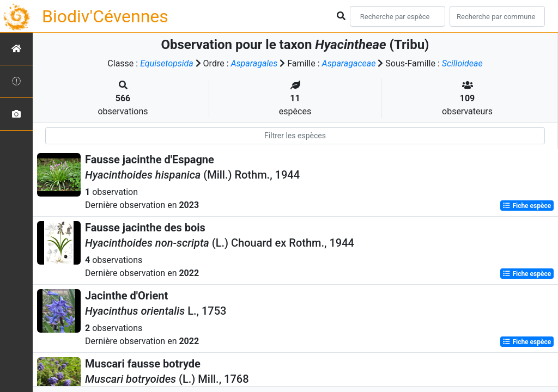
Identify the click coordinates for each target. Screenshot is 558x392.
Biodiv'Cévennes (105, 16)
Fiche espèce (527, 206)
